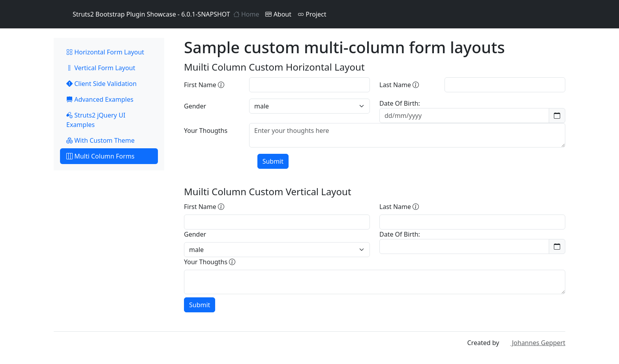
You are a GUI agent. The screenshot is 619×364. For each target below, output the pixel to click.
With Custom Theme (100, 140)
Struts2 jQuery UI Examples (96, 120)
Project (312, 14)
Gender (195, 106)
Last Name (399, 85)
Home (246, 14)
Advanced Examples (100, 99)
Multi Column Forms (100, 156)
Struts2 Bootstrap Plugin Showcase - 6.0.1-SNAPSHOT (142, 14)
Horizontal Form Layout (105, 52)
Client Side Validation (101, 84)
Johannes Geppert (533, 343)
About (278, 14)
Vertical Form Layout (101, 68)
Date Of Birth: (400, 103)
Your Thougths (206, 131)
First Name (204, 85)
